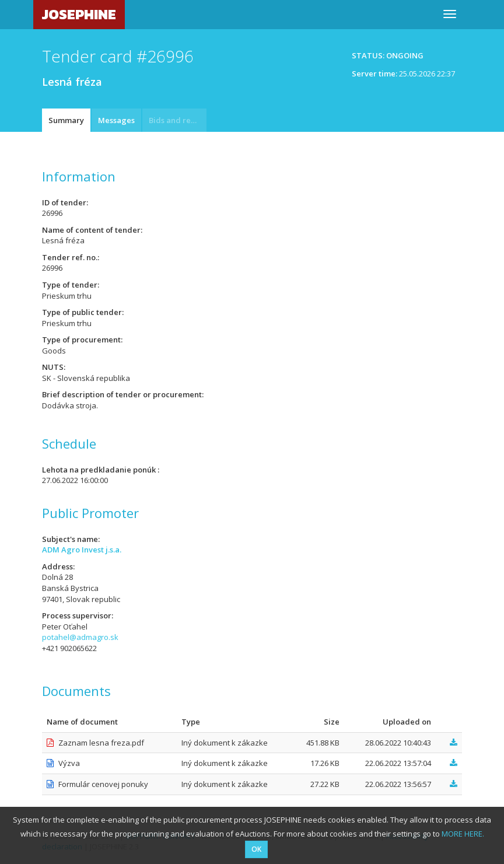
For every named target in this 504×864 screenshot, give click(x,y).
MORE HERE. (463, 834)
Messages (116, 120)
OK (256, 849)
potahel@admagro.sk (80, 637)
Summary (66, 120)
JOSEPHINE (79, 14)
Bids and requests (178, 120)
